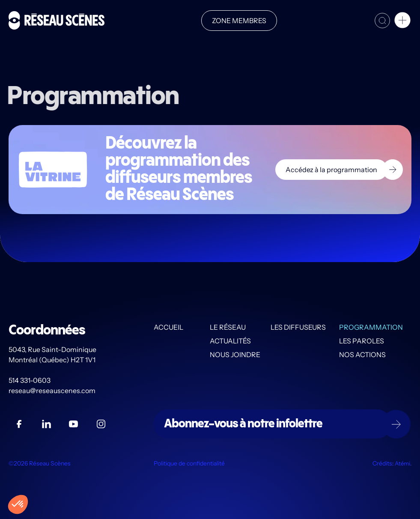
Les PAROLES (362, 341)
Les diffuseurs (298, 327)
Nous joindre (235, 355)
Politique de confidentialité (189, 463)
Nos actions (362, 355)
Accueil (168, 327)
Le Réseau (228, 327)
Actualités (230, 341)
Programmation (371, 327)
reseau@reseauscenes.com (53, 391)
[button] (402, 21)
